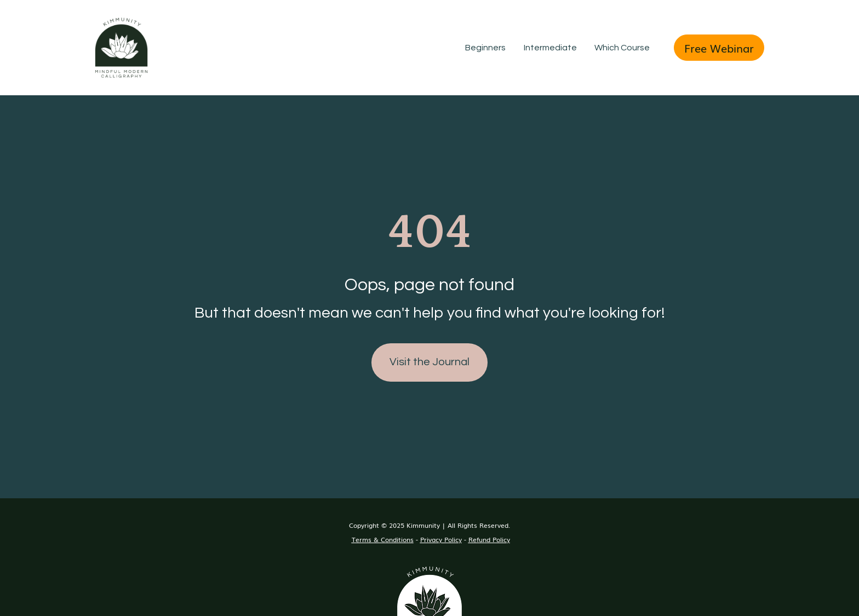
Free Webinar (719, 48)
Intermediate (550, 48)
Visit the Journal (429, 351)
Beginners (485, 48)
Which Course (622, 48)
